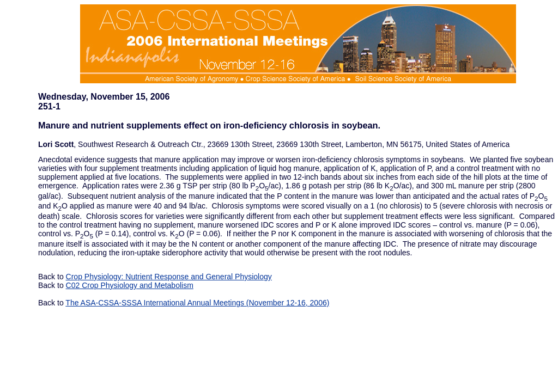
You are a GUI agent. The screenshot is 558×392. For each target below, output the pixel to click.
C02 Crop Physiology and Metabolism (130, 285)
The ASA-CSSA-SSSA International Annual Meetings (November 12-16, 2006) (197, 303)
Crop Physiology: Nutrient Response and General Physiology (169, 277)
